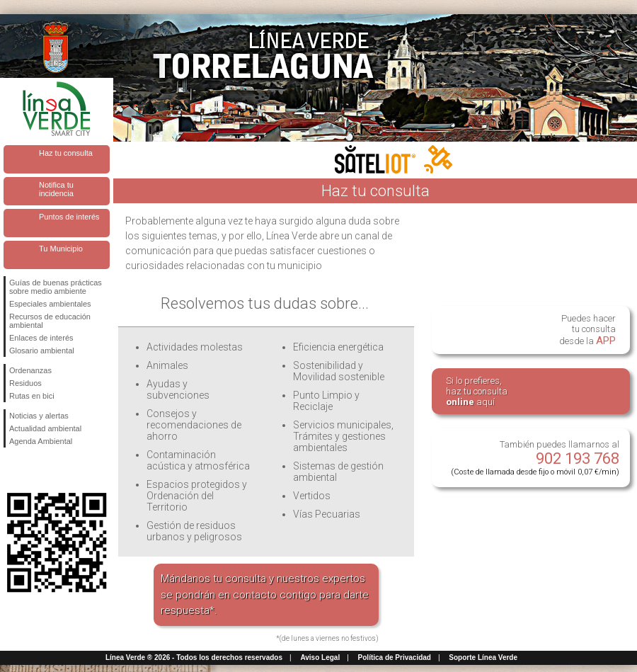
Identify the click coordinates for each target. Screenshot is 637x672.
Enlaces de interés (41, 338)
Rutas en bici (32, 396)
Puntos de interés (69, 217)
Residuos (25, 383)
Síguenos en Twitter (35, 470)
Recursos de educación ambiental (50, 321)
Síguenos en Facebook (12, 470)
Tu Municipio (61, 249)
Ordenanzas (30, 370)
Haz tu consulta (66, 153)
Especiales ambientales (50, 304)
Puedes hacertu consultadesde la (587, 330)
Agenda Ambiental (41, 441)
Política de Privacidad (395, 657)
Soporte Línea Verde (483, 657)
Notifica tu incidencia (56, 189)
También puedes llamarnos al (535, 458)
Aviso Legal (320, 657)
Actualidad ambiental (45, 428)
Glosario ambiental (42, 351)
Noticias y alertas (39, 416)
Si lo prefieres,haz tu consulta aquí (477, 391)
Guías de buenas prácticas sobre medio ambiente (56, 287)
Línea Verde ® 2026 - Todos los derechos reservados (194, 657)
